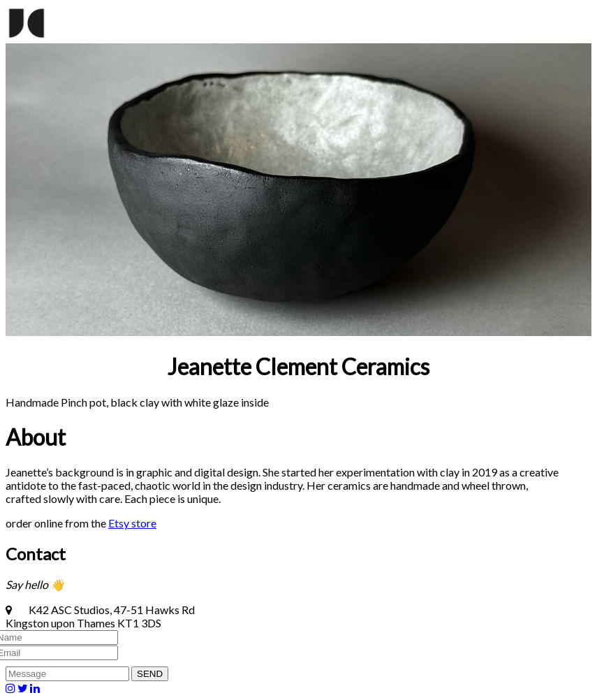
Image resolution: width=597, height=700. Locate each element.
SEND (150, 674)
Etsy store (132, 523)
